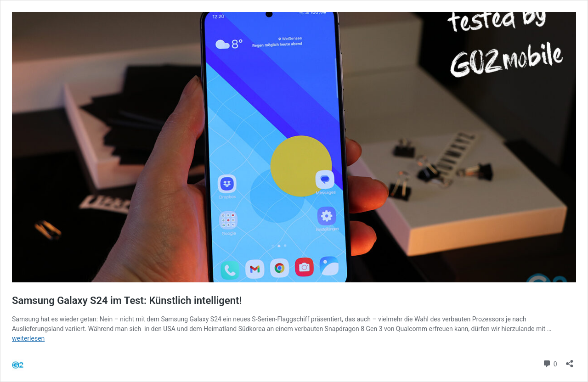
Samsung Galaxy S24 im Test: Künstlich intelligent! (127, 301)
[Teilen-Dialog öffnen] (570, 361)
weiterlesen (28, 338)
